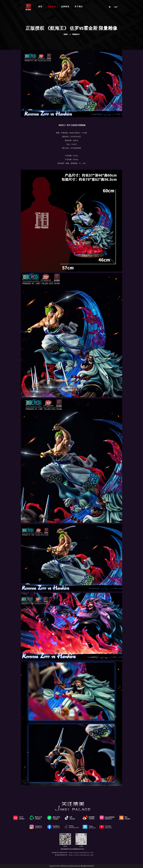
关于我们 (79, 7)
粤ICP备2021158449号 (87, 866)
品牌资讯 (65, 7)
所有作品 (52, 7)
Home (66, 34)
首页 (40, 7)
